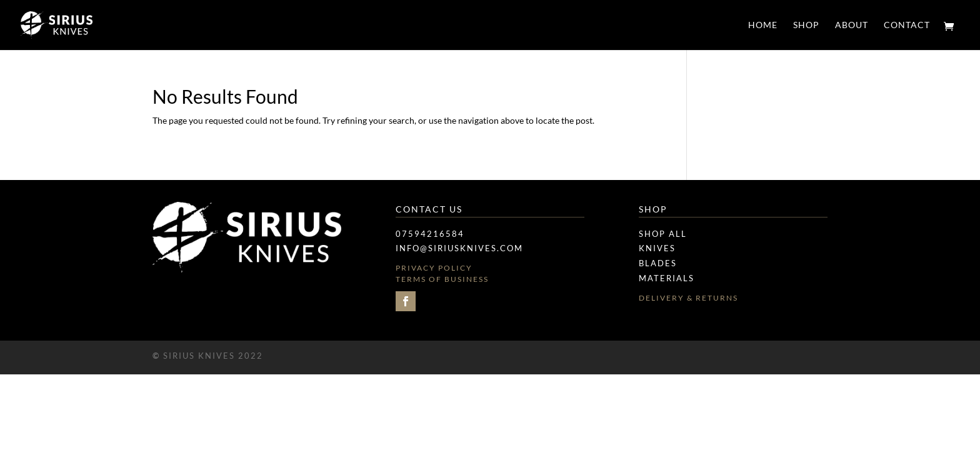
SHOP (806, 25)
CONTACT (907, 25)
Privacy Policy (434, 268)
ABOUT (852, 25)
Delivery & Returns (688, 298)
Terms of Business (442, 279)
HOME (763, 25)
